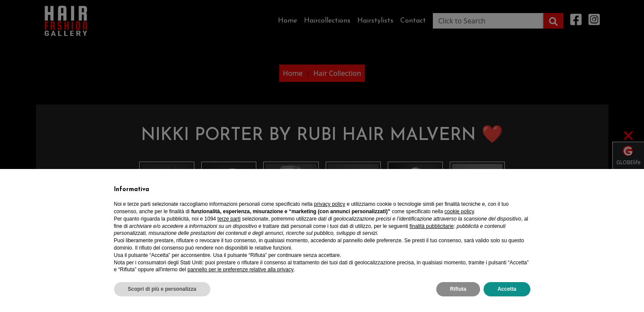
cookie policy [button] (459, 211)
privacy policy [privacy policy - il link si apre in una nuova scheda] (330, 204)
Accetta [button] (507, 289)
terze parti (229, 219)
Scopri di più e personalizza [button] (162, 289)
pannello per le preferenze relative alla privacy (240, 270)
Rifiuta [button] (458, 289)
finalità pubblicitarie (432, 226)
